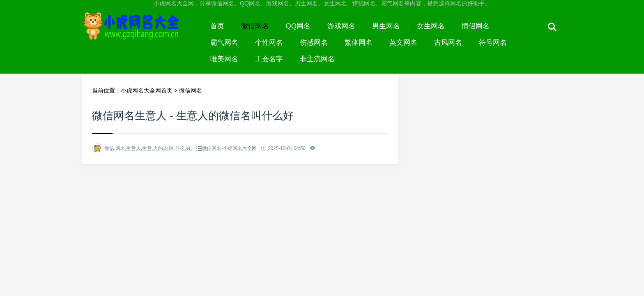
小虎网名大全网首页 (147, 90)
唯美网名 (224, 59)
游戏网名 (341, 26)
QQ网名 (298, 26)
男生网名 (386, 26)
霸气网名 (224, 43)
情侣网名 (476, 26)
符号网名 (493, 43)
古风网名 (448, 43)
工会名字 (269, 59)
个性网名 (269, 43)
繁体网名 (359, 43)
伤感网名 (314, 43)
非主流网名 (317, 59)
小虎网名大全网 (142, 34)
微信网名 (255, 26)
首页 (217, 26)
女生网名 (431, 26)
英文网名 (403, 43)
